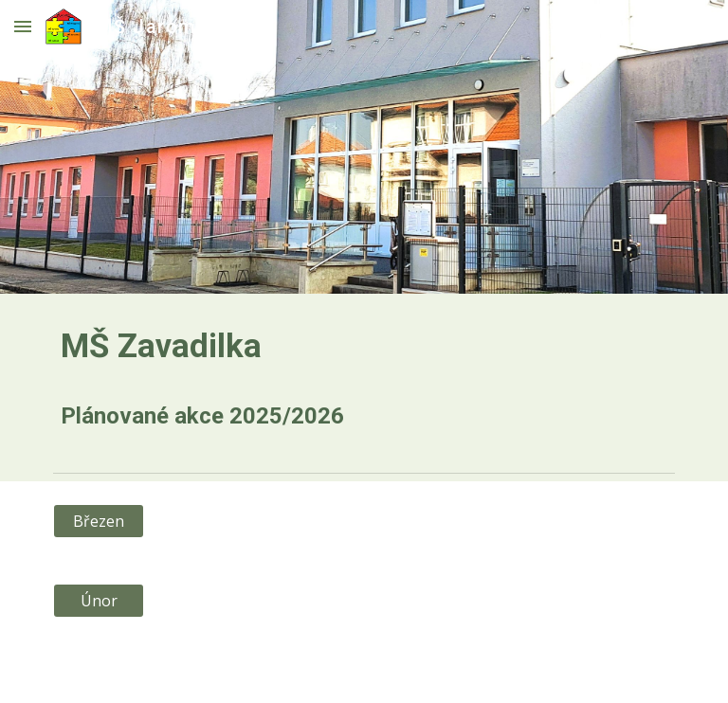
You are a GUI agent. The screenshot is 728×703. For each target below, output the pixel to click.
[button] (23, 26)
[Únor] (98, 601)
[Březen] (98, 521)
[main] (364, 379)
